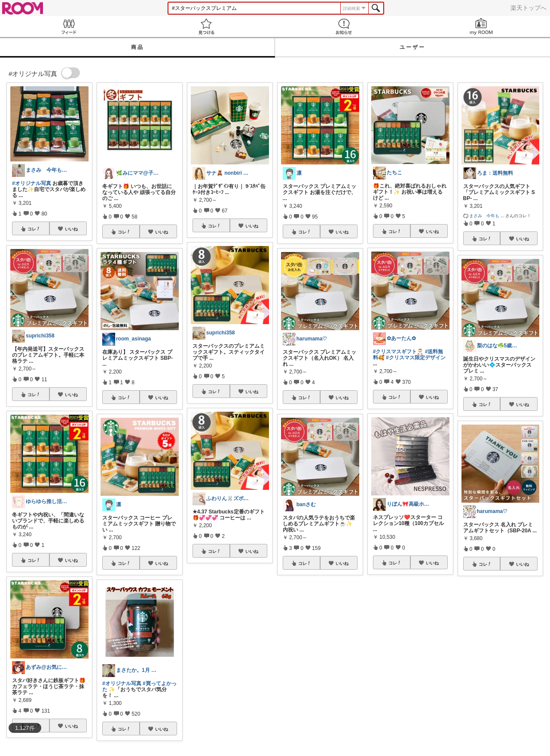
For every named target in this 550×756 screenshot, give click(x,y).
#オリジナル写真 (32, 183)
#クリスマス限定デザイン (416, 358)
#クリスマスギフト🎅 (398, 352)
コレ (34, 229)
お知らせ (344, 26)
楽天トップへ (529, 8)
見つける (206, 26)
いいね (71, 229)
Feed (69, 26)
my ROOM (481, 26)
